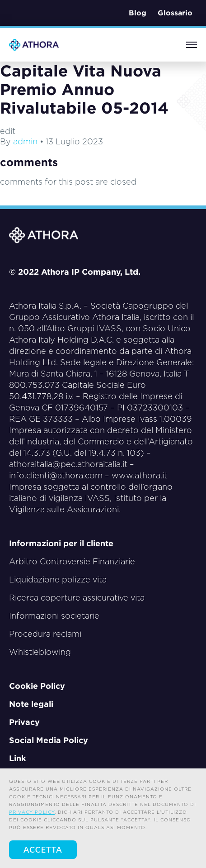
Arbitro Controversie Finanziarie (72, 561)
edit (8, 131)
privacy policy (32, 812)
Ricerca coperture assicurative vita (77, 598)
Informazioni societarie (54, 616)
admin (25, 141)
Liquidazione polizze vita (58, 579)
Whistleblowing (40, 652)
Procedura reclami (45, 634)
